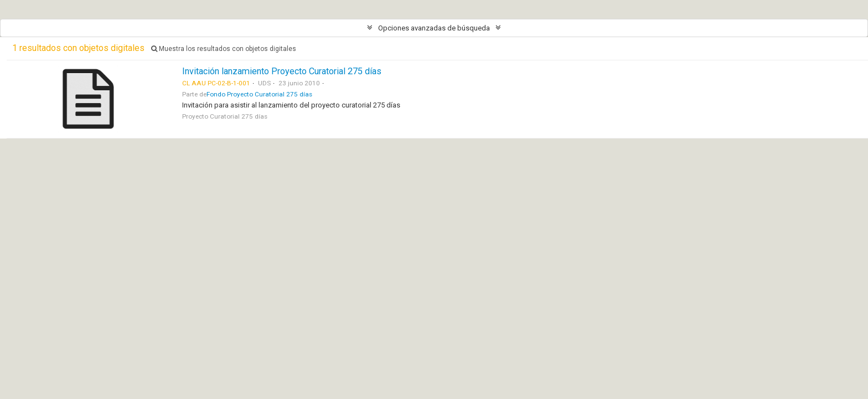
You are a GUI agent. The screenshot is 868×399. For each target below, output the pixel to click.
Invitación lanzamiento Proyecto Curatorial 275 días (282, 71)
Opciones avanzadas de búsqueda (434, 28)
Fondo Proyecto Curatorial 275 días (259, 94)
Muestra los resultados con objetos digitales (224, 49)
